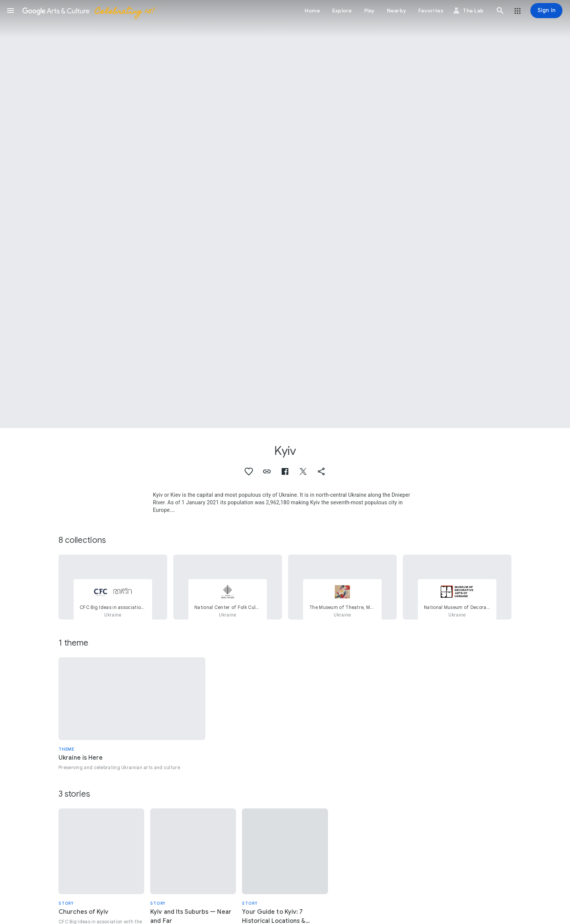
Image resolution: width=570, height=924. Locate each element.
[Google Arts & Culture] (88, 11)
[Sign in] (546, 11)
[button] (11, 11)
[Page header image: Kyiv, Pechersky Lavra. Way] (285, 214)
